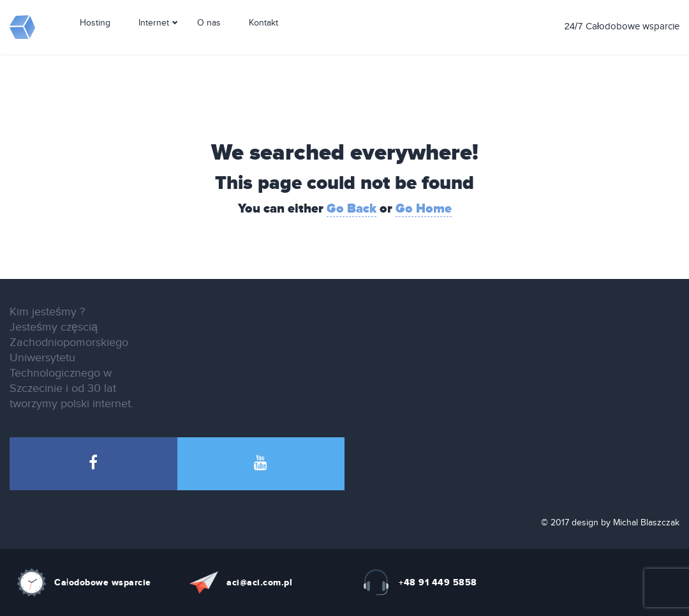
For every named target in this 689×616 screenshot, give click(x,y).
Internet (154, 40)
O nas (209, 40)
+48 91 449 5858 (438, 582)
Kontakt (263, 40)
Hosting (95, 40)
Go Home (424, 209)
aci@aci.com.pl (259, 582)
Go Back (352, 209)
